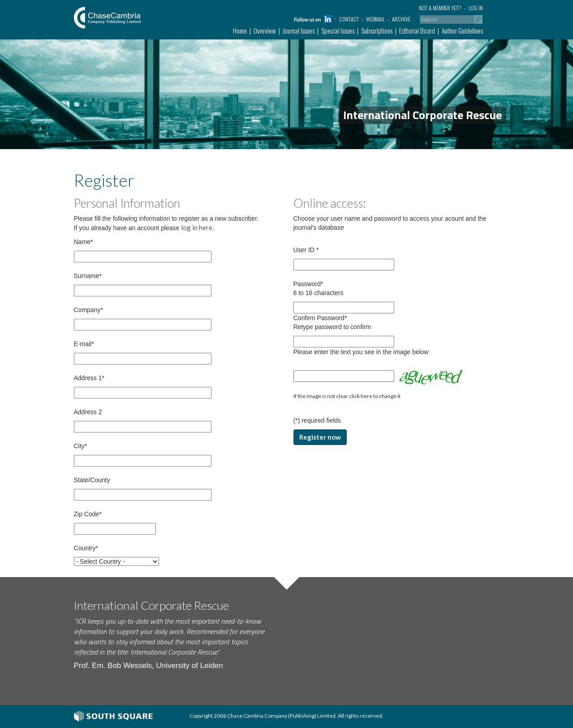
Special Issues (338, 30)
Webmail (375, 19)
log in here (197, 227)
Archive (401, 19)
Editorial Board (417, 30)
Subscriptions (377, 30)
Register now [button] (320, 437)
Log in (476, 8)
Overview (265, 30)
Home (240, 30)
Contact (349, 19)
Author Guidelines (462, 30)
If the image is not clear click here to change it (347, 396)
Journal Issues (299, 30)
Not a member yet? (440, 8)
